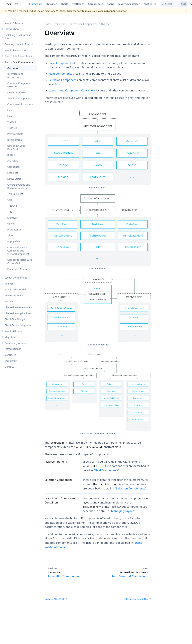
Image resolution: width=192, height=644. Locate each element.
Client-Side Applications (18, 313)
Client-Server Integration (18, 325)
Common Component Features (19, 85)
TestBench (78, 4)
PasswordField (15, 134)
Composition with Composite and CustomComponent (18, 251)
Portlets (9, 301)
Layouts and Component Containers (72, 90)
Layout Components (16, 278)
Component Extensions (20, 104)
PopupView (14, 241)
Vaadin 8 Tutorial (14, 23)
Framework (36, 4)
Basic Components (61, 63)
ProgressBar (14, 230)
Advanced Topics (14, 295)
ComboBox (13, 167)
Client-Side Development (18, 307)
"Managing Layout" (122, 511)
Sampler (9, 361)
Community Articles (16, 343)
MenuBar (12, 218)
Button (11, 155)
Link (10, 116)
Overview (13, 68)
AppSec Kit (150, 4)
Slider (10, 235)
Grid (10, 200)
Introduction (12, 29)
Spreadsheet (96, 4)
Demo (8, 367)
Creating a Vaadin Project (19, 44)
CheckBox (13, 161)
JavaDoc (9, 355)
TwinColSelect (15, 194)
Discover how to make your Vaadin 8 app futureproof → (98, 11)
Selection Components (20, 98)
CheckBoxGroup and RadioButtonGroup (19, 186)
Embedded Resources (19, 269)
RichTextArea (15, 140)
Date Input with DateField (16, 147)
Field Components (17, 92)
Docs (8, 4)
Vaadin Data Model (15, 289)
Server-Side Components (19, 62)
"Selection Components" (130, 488)
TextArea (12, 128)
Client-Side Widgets (15, 319)
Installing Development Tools (18, 37)
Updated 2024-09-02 (54, 599)
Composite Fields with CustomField (20, 261)
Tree (10, 212)
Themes (9, 284)
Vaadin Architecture (16, 50)
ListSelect (13, 173)
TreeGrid (12, 206)
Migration (10, 337)
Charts (65, 4)
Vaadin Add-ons (13, 331)
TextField (12, 122)
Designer (52, 4)
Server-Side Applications (18, 56)
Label (10, 110)
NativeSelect (14, 179)
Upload (11, 224)
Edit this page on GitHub (136, 599)
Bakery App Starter (129, 4)
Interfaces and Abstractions (15, 76)
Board (110, 4)
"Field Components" (106, 470)
